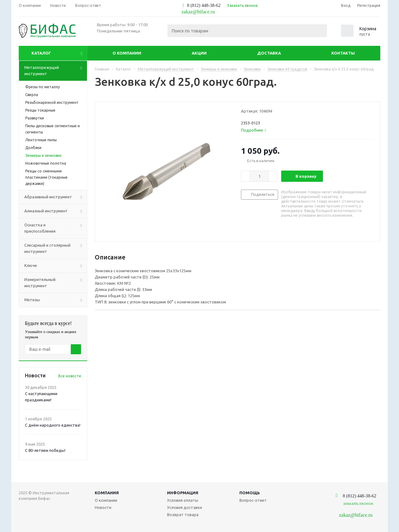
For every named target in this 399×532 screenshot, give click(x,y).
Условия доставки (185, 507)
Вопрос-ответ (253, 500)
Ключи (56, 266)
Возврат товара (183, 515)
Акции (199, 53)
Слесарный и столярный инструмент (56, 249)
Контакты (343, 53)
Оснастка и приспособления (56, 228)
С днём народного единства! (53, 425)
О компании (127, 53)
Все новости (70, 376)
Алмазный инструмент (56, 211)
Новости (103, 507)
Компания (107, 493)
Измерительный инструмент (56, 283)
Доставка (269, 53)
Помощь (250, 493)
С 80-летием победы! (45, 450)
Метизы (56, 300)
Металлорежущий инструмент (56, 71)
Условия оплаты (183, 500)
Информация (183, 493)
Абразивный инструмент (56, 197)
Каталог (41, 53)
